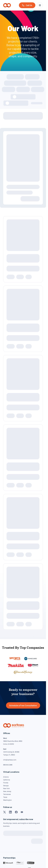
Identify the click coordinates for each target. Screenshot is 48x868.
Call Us (29, 5)
